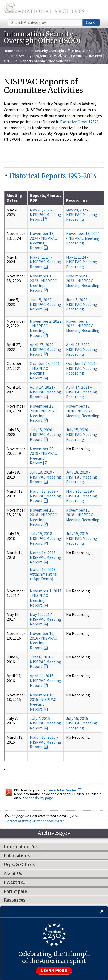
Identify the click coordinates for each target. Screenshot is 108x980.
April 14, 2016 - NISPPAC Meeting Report (45, 680)
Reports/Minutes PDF (46, 198)
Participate (15, 891)
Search (91, 22)
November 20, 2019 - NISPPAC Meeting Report (43, 456)
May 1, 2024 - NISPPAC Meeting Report (45, 262)
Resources (15, 900)
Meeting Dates (14, 198)
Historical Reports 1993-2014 (53, 176)
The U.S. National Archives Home (44, 9)
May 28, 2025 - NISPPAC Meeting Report (45, 215)
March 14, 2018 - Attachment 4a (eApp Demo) (44, 574)
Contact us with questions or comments (35, 821)
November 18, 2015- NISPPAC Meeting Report (43, 702)
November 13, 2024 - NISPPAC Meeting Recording (83, 238)
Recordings (77, 200)
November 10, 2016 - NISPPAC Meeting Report (43, 640)
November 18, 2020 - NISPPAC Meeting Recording (83, 411)
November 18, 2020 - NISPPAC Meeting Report (43, 413)
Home (8, 51)
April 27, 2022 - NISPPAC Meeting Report (45, 349)
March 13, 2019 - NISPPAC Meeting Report (45, 496)
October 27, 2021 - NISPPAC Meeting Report (45, 371)
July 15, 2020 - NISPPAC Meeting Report (45, 435)
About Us (13, 874)
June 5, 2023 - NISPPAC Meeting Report (45, 304)
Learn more (54, 971)
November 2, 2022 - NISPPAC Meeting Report (46, 328)
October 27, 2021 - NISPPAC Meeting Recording (82, 368)
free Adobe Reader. (64, 790)
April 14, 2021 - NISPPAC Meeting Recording (82, 392)
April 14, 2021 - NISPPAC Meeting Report (45, 392)
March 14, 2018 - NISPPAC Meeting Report (45, 557)
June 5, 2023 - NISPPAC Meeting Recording (82, 304)
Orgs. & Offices (19, 865)
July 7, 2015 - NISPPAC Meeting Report (45, 723)
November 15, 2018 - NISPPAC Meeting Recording (83, 515)
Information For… (22, 847)
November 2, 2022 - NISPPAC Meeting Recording (83, 326)
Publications (17, 856)
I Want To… (15, 882)
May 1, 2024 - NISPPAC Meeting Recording (82, 262)
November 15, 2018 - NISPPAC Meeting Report (43, 517)
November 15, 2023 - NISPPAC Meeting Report (43, 283)
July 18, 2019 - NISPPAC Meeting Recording (82, 477)
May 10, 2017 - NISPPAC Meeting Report (45, 619)
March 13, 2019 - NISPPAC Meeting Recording (82, 496)
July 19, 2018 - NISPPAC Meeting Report (45, 538)
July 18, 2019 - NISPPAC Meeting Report (45, 477)
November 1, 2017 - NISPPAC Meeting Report (46, 598)
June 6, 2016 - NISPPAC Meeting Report (45, 662)
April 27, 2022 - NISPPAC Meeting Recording (82, 349)
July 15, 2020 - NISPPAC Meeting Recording (82, 435)
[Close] (102, 911)
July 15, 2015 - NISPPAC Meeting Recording (82, 538)
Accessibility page (39, 798)
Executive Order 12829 (79, 122)
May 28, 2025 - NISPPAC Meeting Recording (82, 215)
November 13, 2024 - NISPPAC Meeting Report (43, 240)
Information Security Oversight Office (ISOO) (51, 51)
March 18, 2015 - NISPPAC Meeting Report (45, 742)
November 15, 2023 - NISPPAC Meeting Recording (83, 281)
